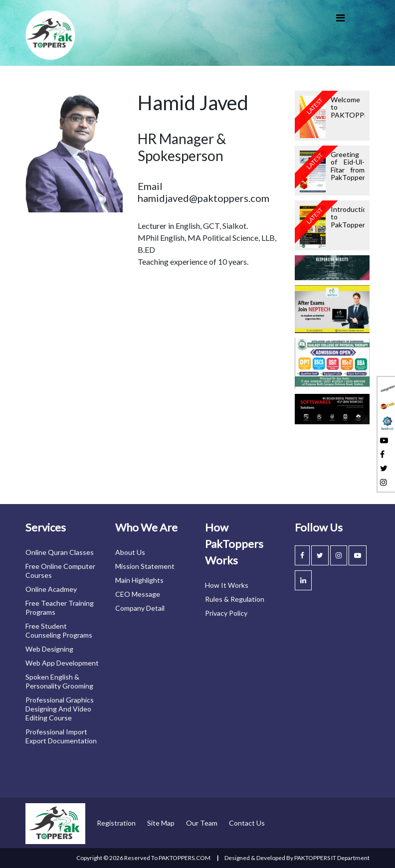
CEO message (138, 594)
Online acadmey (51, 589)
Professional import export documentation (61, 736)
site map (161, 823)
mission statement (145, 566)
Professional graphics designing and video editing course (60, 709)
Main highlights (139, 580)
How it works (227, 585)
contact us (247, 823)
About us (130, 552)
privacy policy (226, 613)
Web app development (62, 663)
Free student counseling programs (59, 630)
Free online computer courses (60, 571)
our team (202, 823)
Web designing (49, 649)
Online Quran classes (60, 552)
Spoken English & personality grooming (59, 681)
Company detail (140, 608)
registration (116, 823)
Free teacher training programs (60, 608)
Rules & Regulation (235, 599)
